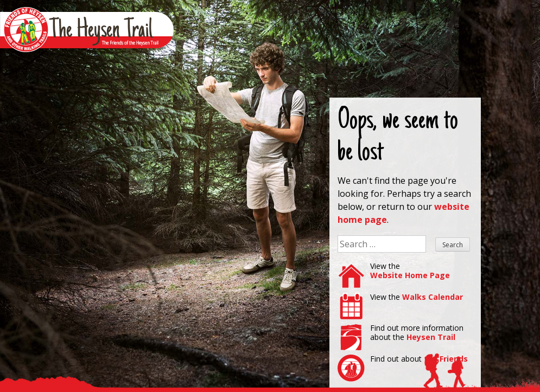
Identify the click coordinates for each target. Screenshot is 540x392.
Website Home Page (410, 275)
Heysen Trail (431, 337)
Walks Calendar (433, 297)
